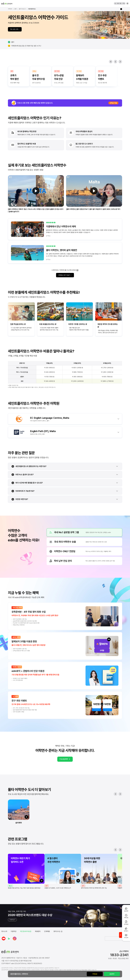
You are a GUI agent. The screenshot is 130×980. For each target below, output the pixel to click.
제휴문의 (38, 931)
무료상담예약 (65, 759)
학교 (124, 3)
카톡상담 (95, 974)
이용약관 (14, 931)
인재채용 (47, 931)
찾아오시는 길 (58, 931)
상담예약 (112, 974)
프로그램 (119, 3)
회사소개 (4, 931)
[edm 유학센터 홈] (7, 3)
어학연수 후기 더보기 (65, 275)
